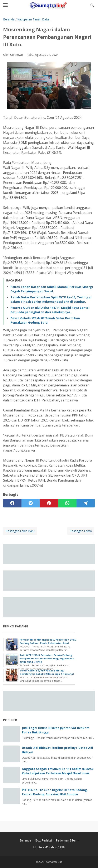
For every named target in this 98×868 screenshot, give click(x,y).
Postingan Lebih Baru (20, 531)
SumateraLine (54, 862)
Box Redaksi (44, 840)
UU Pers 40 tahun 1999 (49, 847)
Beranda (26, 840)
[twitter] (31, 503)
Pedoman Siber (66, 840)
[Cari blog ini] (92, 5)
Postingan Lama (81, 531)
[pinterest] (49, 503)
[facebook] (12, 503)
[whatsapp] (67, 503)
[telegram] (86, 503)
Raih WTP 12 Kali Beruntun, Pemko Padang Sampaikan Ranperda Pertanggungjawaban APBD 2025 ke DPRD (47, 659)
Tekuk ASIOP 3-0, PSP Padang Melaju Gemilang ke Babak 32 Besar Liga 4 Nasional (47, 672)
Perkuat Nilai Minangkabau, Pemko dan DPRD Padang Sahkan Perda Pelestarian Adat (48, 641)
